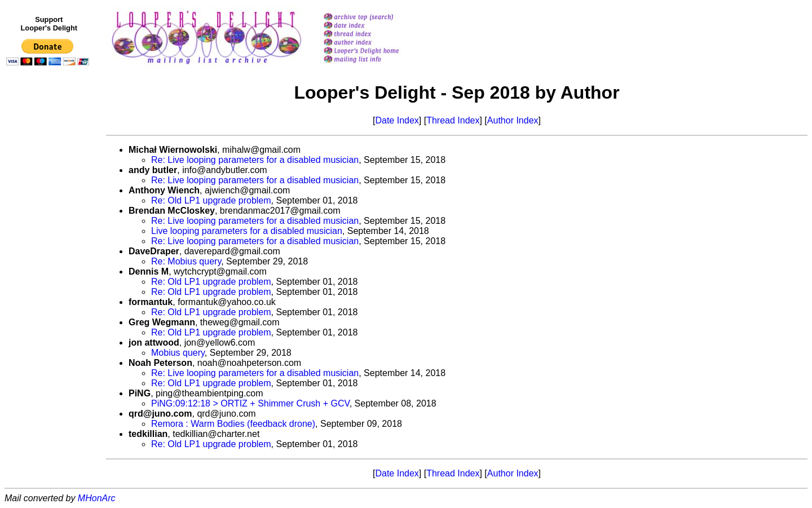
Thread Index (453, 120)
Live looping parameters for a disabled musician (247, 231)
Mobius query (178, 353)
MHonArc (97, 498)
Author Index (513, 120)
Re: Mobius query (186, 261)
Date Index (397, 120)
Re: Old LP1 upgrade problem (211, 200)
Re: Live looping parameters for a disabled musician (255, 160)
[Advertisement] (50, 303)
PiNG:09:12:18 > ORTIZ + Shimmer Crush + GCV (250, 403)
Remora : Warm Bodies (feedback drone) (233, 424)
